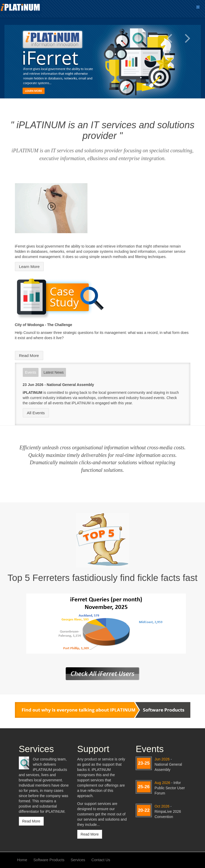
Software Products (49, 860)
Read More (29, 355)
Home (22, 860)
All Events (36, 413)
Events (31, 372)
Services (78, 860)
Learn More (29, 267)
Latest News (54, 372)
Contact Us (101, 860)
